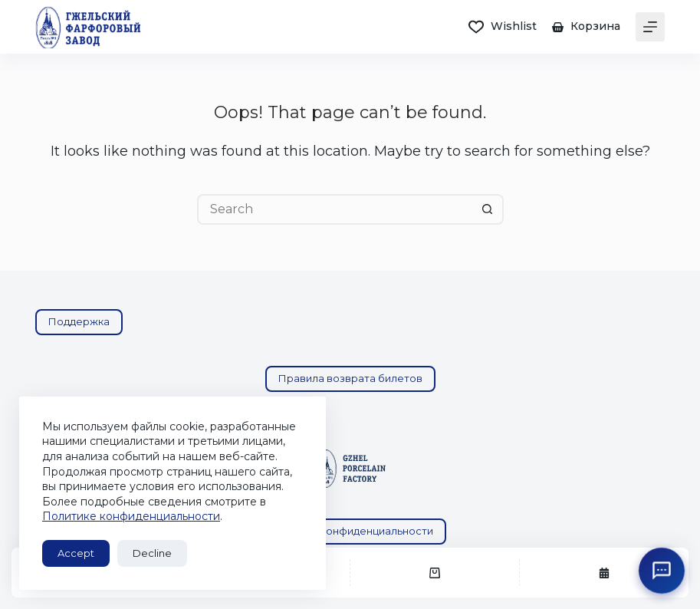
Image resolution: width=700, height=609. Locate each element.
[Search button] (488, 209)
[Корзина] (435, 573)
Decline (152, 553)
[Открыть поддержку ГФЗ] (662, 571)
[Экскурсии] (604, 573)
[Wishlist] (503, 26)
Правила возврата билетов (350, 378)
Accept (76, 553)
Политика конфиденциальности (350, 531)
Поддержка (79, 321)
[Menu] (650, 27)
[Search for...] (335, 209)
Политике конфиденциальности (131, 516)
